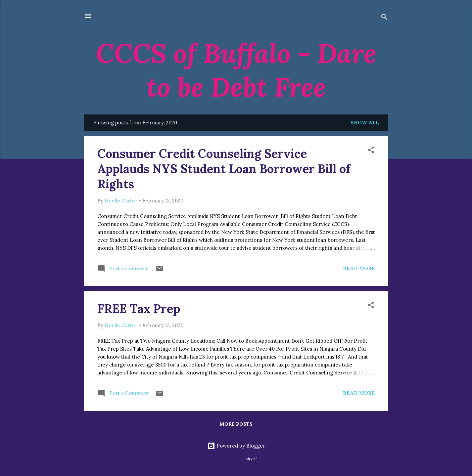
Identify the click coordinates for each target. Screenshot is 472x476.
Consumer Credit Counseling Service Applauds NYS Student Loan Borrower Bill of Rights (224, 169)
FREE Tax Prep (139, 309)
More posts (236, 424)
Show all (365, 123)
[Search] (384, 18)
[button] (371, 151)
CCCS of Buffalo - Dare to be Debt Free (236, 70)
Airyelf (251, 459)
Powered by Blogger (236, 446)
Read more (359, 268)
